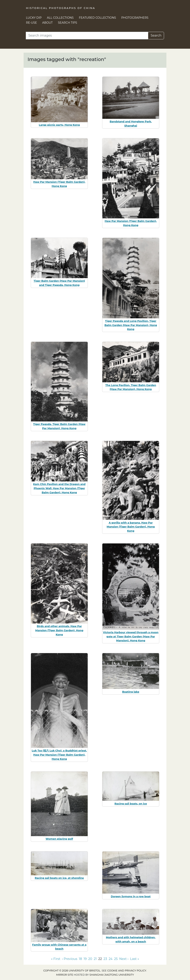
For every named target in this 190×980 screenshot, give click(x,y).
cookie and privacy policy (127, 971)
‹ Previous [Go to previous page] (70, 959)
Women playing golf (59, 839)
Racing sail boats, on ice (131, 804)
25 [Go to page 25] (116, 959)
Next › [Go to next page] (124, 959)
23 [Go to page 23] (105, 959)
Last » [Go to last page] (135, 959)
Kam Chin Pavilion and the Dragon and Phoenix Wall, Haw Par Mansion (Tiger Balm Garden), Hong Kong (59, 488)
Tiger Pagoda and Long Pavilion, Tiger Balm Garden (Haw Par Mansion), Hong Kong (131, 325)
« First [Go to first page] (56, 959)
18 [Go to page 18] (81, 959)
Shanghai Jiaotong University (112, 975)
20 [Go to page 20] (90, 959)
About (47, 23)
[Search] (87, 36)
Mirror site (65, 975)
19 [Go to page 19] (85, 959)
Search (156, 35)
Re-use (31, 23)
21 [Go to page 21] (95, 959)
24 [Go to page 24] (111, 959)
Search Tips (68, 23)
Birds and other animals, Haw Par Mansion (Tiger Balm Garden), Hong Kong (59, 630)
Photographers (135, 18)
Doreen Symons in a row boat (131, 896)
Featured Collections (97, 18)
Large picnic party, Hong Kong (59, 125)
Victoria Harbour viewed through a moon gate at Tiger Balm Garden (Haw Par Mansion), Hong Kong (131, 636)
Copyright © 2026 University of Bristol (72, 971)
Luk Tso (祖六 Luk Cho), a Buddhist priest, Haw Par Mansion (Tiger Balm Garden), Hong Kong (59, 755)
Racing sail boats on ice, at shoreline (59, 878)
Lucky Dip (34, 18)
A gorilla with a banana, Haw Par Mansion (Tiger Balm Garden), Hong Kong (131, 527)
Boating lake (131, 692)
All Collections (60, 18)
